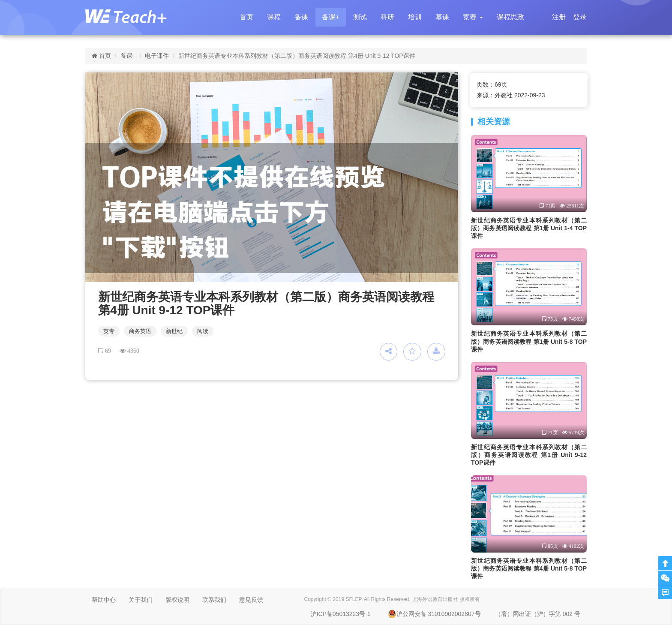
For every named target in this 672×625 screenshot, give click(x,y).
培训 (415, 17)
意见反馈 (251, 600)
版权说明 (177, 600)
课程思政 (510, 17)
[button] (473, 17)
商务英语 (140, 331)
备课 (301, 17)
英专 (109, 331)
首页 (246, 17)
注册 (559, 17)
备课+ (331, 17)
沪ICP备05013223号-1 (341, 614)
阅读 (203, 331)
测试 (360, 17)
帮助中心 (104, 600)
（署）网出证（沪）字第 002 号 (538, 614)
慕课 (442, 17)
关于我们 (141, 600)
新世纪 (174, 331)
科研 (387, 17)
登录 (580, 17)
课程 (274, 17)
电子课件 (157, 56)
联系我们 (214, 600)
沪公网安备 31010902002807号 (434, 614)
